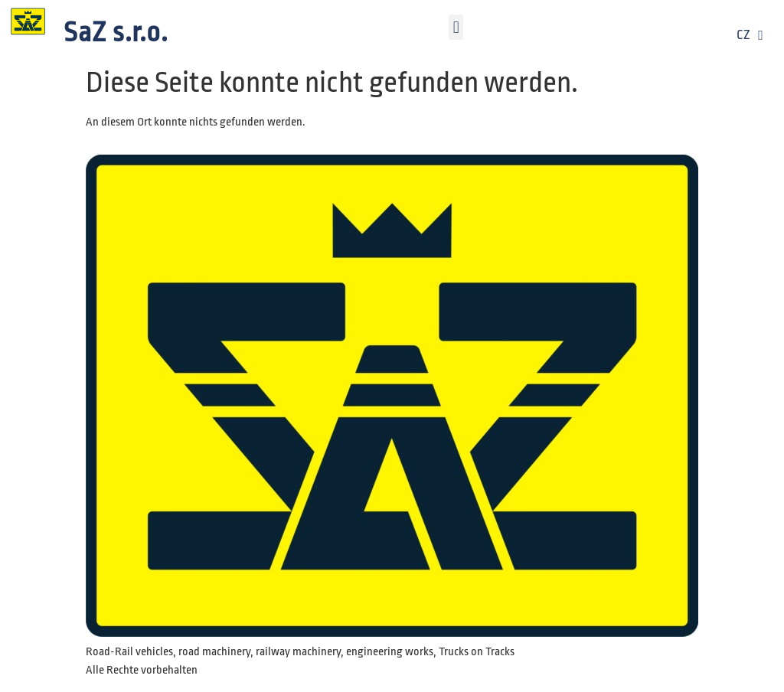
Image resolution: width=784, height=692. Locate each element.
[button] (456, 27)
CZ (750, 35)
